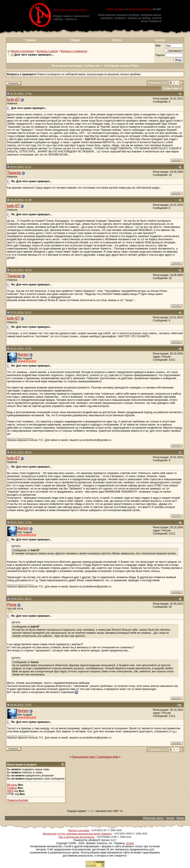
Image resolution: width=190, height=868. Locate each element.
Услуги (117, 40)
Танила (14, 173)
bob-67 (13, 99)
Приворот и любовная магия (70, 10)
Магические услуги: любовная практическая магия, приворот (77, 834)
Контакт (160, 40)
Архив (170, 818)
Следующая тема (107, 757)
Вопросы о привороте (74, 51)
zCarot (130, 843)
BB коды (12, 785)
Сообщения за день (117, 66)
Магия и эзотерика (22, 51)
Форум (75, 40)
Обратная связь (153, 818)
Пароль (160, 55)
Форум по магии (116, 9)
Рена (12, 605)
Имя (158, 46)
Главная (31, 40)
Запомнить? (174, 51)
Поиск (135, 66)
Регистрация (60, 66)
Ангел (23, 354)
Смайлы (12, 788)
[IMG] (10, 791)
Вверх (181, 818)
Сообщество (94, 66)
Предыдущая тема (83, 757)
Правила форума (18, 800)
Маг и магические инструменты (77, 837)
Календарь (76, 66)
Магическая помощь (140, 9)
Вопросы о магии (47, 51)
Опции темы (171, 88)
